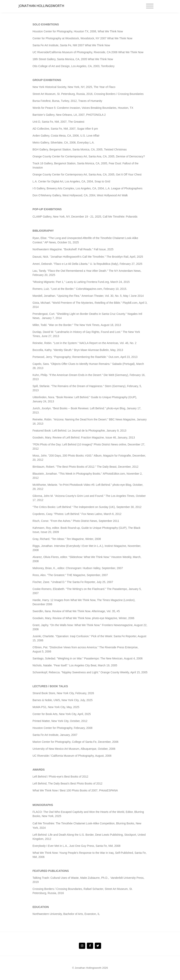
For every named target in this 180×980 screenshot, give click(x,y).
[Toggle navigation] (150, 6)
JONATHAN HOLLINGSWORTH (41, 6)
